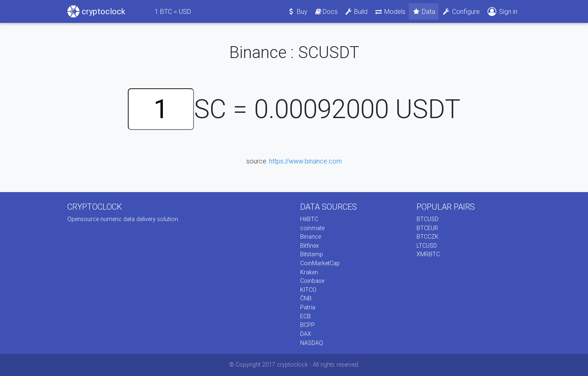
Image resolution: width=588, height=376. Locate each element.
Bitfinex (310, 246)
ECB (305, 316)
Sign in (502, 12)
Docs (326, 11)
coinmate (312, 228)
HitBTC (309, 219)
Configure (461, 11)
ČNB (306, 298)
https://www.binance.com (305, 161)
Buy (297, 11)
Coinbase (312, 281)
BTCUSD (428, 219)
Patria (308, 307)
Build (356, 11)
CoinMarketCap (320, 263)
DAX (306, 334)
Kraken (309, 272)
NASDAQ (312, 343)
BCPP (307, 325)
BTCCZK (428, 237)
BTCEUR (427, 228)
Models (390, 11)
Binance (311, 237)
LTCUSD (427, 246)
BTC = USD (173, 11)
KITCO (308, 290)
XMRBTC (428, 254)
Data (424, 11)
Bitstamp (312, 254)
